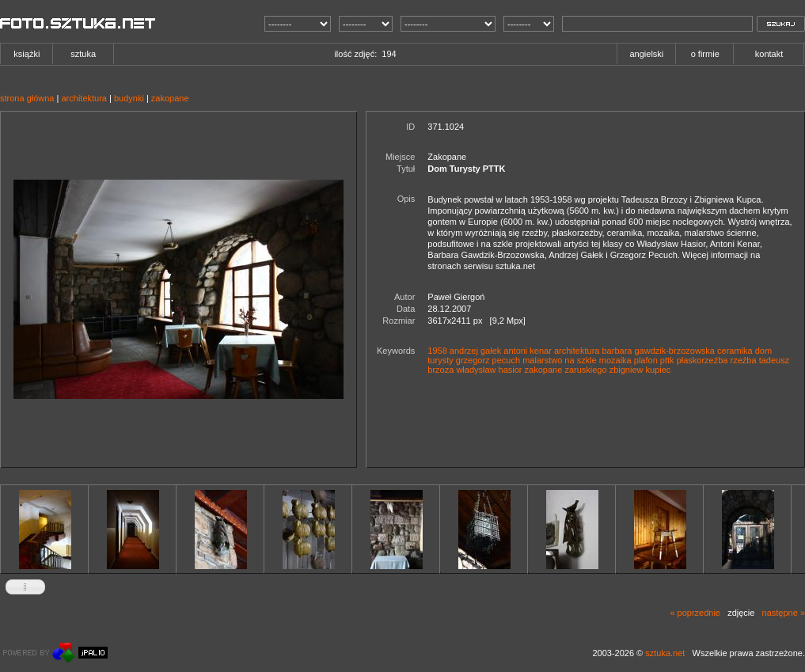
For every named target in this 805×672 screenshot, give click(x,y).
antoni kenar (528, 351)
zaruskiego (585, 370)
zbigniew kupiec (640, 370)
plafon (646, 360)
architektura (84, 98)
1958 (437, 351)
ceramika (735, 351)
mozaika (615, 360)
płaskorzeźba (702, 360)
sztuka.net (665, 653)
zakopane (170, 98)
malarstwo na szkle (560, 360)
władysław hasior (489, 370)
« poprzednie (695, 613)
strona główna (27, 98)
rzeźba (744, 360)
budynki (129, 98)
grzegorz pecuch (488, 360)
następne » (784, 613)
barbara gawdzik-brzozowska (659, 351)
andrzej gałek (475, 351)
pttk (667, 360)
